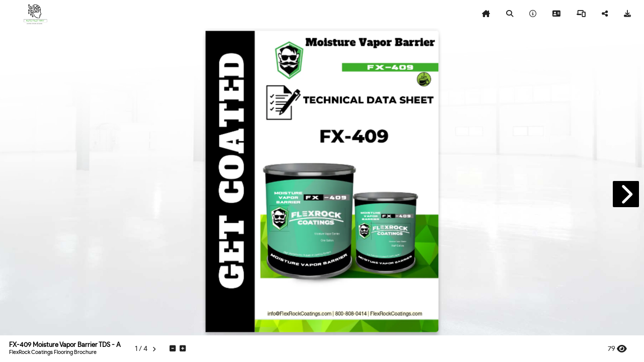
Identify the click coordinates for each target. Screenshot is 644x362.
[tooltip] (486, 14)
